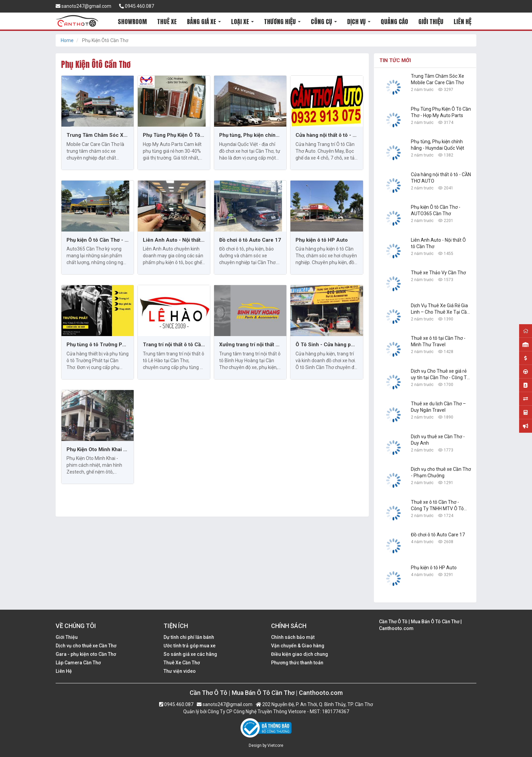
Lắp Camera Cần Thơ (78, 663)
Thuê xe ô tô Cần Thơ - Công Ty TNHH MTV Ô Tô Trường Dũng (437, 506)
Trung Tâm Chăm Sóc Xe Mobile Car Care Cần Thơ (98, 135)
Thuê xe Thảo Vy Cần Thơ (438, 273)
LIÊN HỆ (462, 22)
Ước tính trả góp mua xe (189, 646)
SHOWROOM (132, 22)
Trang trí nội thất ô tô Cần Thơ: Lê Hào (174, 345)
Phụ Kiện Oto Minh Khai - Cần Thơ (98, 449)
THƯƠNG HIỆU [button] (282, 22)
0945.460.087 (137, 6)
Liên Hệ (64, 671)
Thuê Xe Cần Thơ (182, 663)
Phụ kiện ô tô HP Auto (322, 240)
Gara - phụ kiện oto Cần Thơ (86, 654)
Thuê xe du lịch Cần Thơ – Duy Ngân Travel (438, 407)
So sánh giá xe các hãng (190, 654)
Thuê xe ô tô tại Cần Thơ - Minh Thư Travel (438, 341)
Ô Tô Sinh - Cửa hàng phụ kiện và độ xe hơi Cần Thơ (327, 345)
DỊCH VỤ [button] (359, 22)
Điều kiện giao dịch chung (300, 654)
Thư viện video (180, 671)
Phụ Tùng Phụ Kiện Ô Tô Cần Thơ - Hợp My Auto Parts (174, 135)
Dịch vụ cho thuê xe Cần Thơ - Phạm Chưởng (441, 472)
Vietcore (275, 745)
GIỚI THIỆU (431, 22)
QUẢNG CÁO (394, 22)
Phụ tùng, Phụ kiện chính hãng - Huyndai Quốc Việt (250, 135)
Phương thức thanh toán (297, 663)
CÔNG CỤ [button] (324, 22)
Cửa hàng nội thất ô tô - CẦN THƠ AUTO (327, 135)
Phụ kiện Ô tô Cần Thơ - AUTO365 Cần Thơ (98, 240)
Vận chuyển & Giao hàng (298, 646)
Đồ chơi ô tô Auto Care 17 (250, 240)
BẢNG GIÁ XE (204, 22)
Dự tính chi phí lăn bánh (189, 637)
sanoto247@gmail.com (83, 6)
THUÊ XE (167, 22)
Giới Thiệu (67, 637)
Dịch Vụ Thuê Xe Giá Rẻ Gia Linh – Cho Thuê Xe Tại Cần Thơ (440, 309)
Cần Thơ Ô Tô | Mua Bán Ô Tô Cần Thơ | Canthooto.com (420, 625)
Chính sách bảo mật (293, 637)
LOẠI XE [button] (242, 22)
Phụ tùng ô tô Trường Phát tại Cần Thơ (98, 345)
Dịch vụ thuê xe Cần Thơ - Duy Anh (438, 440)
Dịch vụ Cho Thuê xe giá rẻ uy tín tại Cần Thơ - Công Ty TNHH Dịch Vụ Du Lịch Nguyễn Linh (440, 375)
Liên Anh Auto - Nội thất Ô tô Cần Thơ (174, 240)
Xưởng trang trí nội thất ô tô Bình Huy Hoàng (250, 345)
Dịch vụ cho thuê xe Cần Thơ (86, 646)
